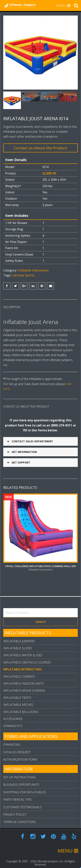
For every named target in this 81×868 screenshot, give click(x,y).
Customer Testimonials (23, 802)
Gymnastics (13, 721)
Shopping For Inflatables (25, 787)
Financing (12, 740)
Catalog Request (17, 747)
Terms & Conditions (20, 817)
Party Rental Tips (17, 795)
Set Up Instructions (19, 772)
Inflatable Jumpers (19, 636)
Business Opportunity (21, 780)
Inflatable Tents (17, 693)
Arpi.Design (46, 865)
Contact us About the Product (40, 148)
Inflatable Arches (18, 700)
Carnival (18, 275)
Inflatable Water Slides (23, 650)
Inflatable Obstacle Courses (27, 657)
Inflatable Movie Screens (24, 686)
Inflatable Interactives (33, 270)
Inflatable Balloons (21, 707)
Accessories (13, 714)
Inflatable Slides (18, 643)
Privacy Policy (15, 810)
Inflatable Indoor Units (23, 679)
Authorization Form (20, 755)
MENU (63, 5)
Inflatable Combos (19, 672)
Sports (30, 275)
